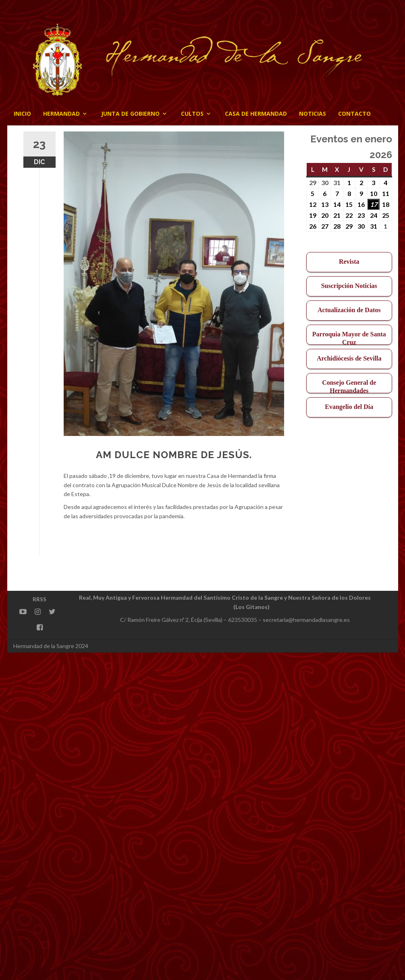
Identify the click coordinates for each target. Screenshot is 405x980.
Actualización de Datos (349, 310)
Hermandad (61, 114)
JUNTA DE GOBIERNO (130, 114)
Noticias (313, 114)
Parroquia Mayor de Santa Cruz (349, 338)
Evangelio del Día (349, 407)
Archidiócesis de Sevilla (349, 358)
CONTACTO (354, 114)
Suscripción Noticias (349, 286)
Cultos (192, 114)
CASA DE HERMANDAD (256, 114)
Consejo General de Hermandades (349, 386)
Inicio (22, 114)
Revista (349, 262)
